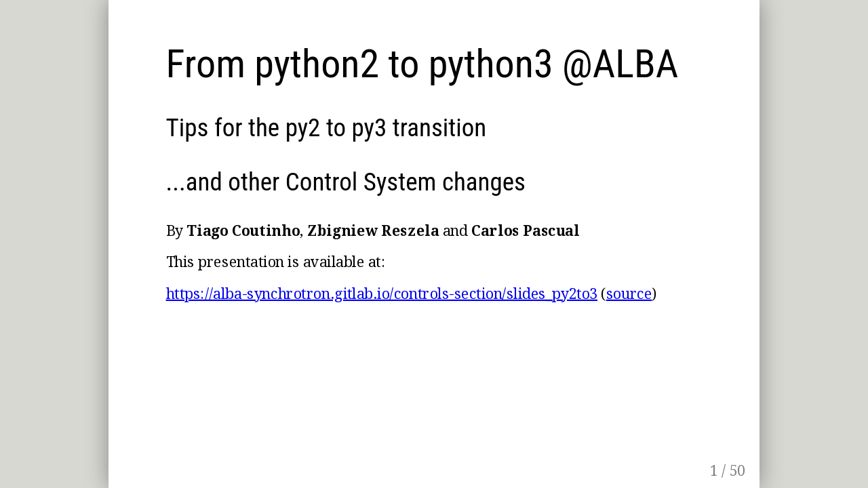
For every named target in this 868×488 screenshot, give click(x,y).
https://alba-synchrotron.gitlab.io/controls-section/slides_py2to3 (382, 293)
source (629, 293)
